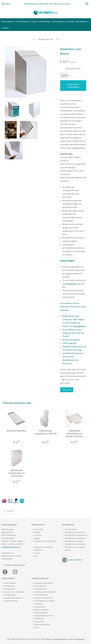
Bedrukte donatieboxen (13, 598)
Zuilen (37, 627)
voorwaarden (79, 326)
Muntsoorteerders (42, 610)
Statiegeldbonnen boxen (44, 616)
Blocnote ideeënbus (17, 431)
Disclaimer (38, 550)
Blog (36, 556)
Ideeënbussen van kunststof (76, 535)
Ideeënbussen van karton (75, 532)
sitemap (48, 639)
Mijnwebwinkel (80, 639)
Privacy (37, 553)
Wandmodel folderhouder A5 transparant (17, 473)
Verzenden (39, 529)
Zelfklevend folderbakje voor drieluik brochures (74, 434)
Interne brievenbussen (43, 598)
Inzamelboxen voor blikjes (45, 601)
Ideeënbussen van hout (74, 541)
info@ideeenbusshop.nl (11, 547)
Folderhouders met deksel (45, 592)
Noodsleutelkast (41, 613)
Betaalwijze (82, 21)
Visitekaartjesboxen (42, 624)
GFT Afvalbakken (41, 595)
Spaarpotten (39, 622)
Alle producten (8, 21)
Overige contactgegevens (14, 565)
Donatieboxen (9, 586)
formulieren (71, 284)
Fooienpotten (9, 589)
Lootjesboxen (40, 607)
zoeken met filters (75, 560)
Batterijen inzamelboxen (44, 583)
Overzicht (67, 390)
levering (72, 343)
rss (53, 639)
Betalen (37, 532)
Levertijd (70, 21)
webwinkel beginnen (61, 639)
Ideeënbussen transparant (75, 538)
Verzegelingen (10, 595)
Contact (5, 28)
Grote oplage (58, 21)
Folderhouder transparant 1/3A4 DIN (45, 432)
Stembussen (39, 618)
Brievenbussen (40, 586)
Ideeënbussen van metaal (75, 544)
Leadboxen (39, 604)
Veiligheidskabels (11, 601)
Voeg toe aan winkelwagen (73, 86)
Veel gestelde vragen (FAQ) (45, 541)
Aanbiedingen (23, 21)
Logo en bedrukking (41, 21)
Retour (37, 538)
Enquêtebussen (40, 589)
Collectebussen (10, 583)
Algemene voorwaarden (44, 547)
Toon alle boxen (71, 529)
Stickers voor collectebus (14, 592)
